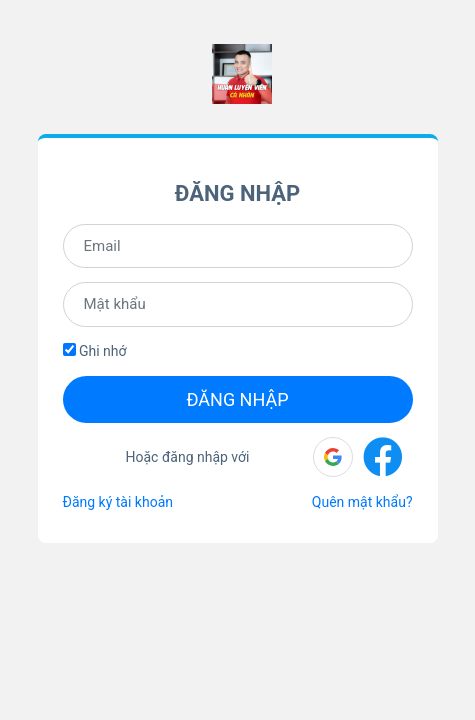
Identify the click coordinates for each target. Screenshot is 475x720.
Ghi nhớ (95, 351)
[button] (333, 457)
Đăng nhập (237, 399)
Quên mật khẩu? (362, 502)
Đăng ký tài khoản (118, 502)
